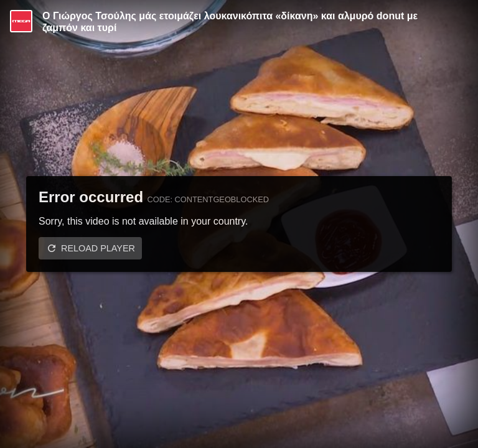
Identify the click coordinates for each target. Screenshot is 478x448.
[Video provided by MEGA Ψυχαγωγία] (21, 21)
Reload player (98, 248)
